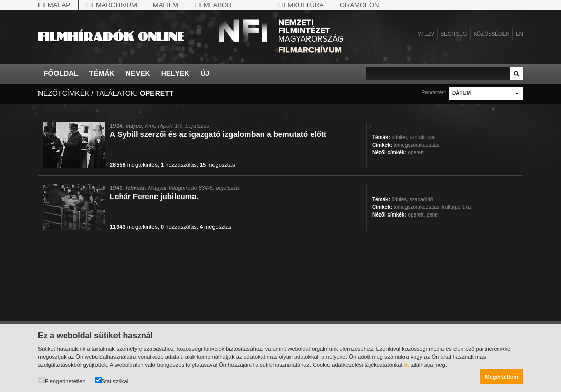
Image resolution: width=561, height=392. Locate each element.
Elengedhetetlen (62, 380)
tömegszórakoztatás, (417, 207)
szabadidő (421, 199)
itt (407, 365)
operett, (416, 215)
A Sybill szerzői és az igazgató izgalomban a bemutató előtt (218, 134)
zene (432, 215)
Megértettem (502, 377)
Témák (102, 73)
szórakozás (423, 137)
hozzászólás (179, 165)
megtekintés (134, 165)
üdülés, (400, 137)
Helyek (176, 73)
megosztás (217, 165)
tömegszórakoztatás (417, 145)
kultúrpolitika (457, 207)
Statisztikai (112, 380)
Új (205, 73)
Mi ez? (425, 34)
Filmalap (54, 5)
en (519, 34)
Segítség (454, 34)
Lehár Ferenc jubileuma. (154, 196)
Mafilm (166, 5)
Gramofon (360, 5)
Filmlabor (213, 5)
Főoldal (61, 73)
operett (415, 153)
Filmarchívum (112, 5)
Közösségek (491, 34)
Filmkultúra (301, 5)
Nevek (138, 73)
